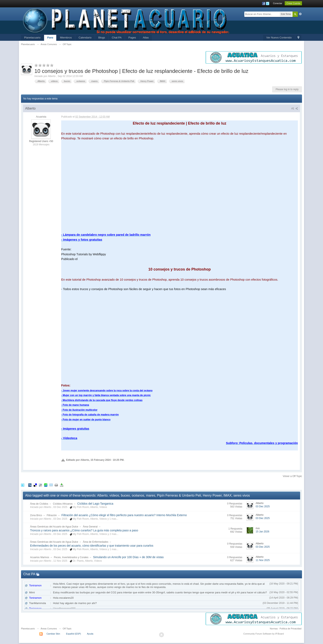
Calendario (85, 38)
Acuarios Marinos (40, 557)
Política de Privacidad (290, 629)
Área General (90, 527)
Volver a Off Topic (292, 476)
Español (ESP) (74, 634)
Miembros (66, 38)
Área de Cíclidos (39, 504)
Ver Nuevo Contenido (279, 38)
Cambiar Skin (53, 634)
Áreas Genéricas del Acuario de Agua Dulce (54, 527)
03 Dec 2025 (263, 506)
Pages (132, 38)
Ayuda (90, 634)
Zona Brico (36, 515)
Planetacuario (32, 38)
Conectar (278, 3)
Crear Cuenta (293, 3)
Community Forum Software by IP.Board (263, 634)
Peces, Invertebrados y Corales (71, 557)
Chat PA (117, 38)
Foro (50, 38)
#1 (295, 108)
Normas (274, 629)
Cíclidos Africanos (63, 504)
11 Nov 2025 (263, 560)
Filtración (52, 515)
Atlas (146, 38)
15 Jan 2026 (262, 532)
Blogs (102, 38)
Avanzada (300, 14)
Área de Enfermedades (95, 542)
